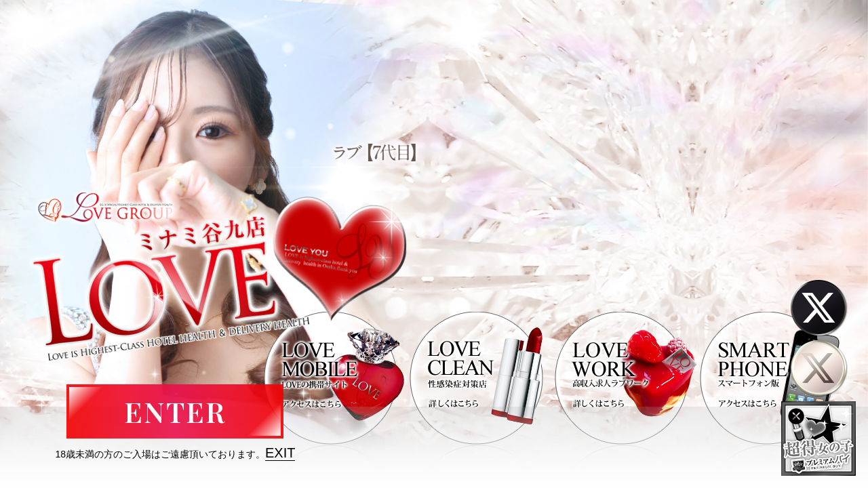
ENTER (175, 411)
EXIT (280, 453)
